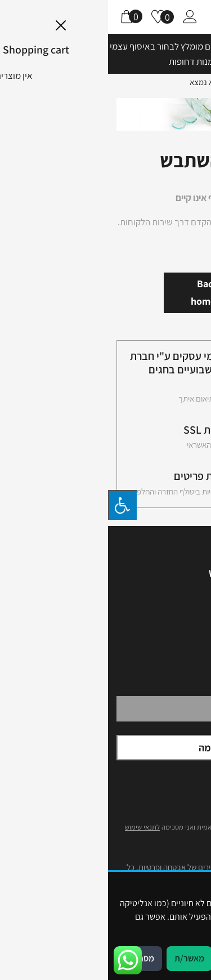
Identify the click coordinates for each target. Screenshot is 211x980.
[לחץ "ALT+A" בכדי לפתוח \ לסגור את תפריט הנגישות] (14, 505)
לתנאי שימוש (34, 827)
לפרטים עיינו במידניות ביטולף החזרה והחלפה (93, 492)
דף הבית (186, 81)
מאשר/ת (81, 958)
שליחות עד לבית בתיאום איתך (116, 399)
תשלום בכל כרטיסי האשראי (120, 445)
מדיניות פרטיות (153, 930)
